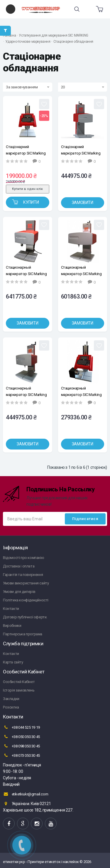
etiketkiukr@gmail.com (26, 794)
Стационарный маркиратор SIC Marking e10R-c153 (26, 391)
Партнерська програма (23, 634)
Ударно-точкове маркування (28, 42)
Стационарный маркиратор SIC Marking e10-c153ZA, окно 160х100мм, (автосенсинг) (26, 271)
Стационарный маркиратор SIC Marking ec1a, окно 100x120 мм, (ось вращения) (81, 391)
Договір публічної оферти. (25, 617)
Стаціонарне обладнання (73, 42)
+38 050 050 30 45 (21, 737)
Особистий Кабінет (19, 682)
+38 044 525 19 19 (21, 727)
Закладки (11, 699)
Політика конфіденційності (26, 600)
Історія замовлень (19, 690)
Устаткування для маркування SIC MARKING (53, 35)
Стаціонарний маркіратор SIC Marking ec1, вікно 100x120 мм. (26, 150)
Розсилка (11, 707)
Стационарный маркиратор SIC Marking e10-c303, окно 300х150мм (81, 271)
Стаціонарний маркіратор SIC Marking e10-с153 (81, 150)
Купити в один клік (27, 189)
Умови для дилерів (19, 592)
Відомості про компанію (23, 558)
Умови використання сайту (26, 583)
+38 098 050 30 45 (21, 746)
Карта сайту (13, 662)
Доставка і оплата (19, 566)
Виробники (12, 626)
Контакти (11, 609)
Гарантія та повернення (23, 575)
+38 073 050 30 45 (21, 755)
